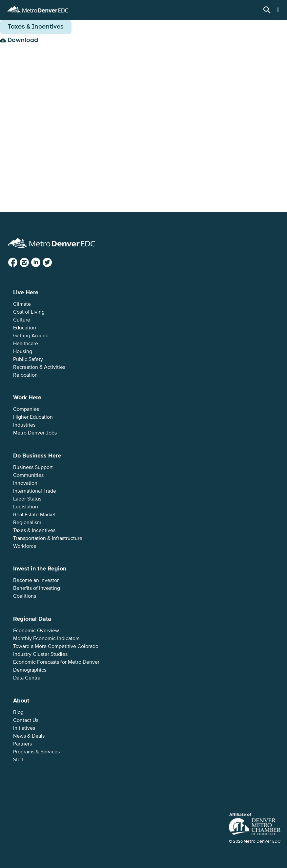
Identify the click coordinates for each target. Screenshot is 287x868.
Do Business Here (37, 456)
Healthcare (26, 344)
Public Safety (28, 359)
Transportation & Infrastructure (48, 538)
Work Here (27, 397)
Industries (24, 425)
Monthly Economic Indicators (46, 638)
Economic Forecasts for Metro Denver (56, 662)
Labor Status (27, 499)
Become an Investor (36, 580)
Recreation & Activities (39, 367)
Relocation (25, 375)
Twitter (52, 263)
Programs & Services (36, 752)
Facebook (18, 263)
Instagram (30, 263)
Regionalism (27, 523)
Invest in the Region (40, 568)
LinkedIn (41, 263)
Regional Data (32, 619)
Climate (22, 304)
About (21, 701)
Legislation (26, 507)
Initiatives (24, 728)
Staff (18, 760)
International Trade (35, 491)
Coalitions (25, 596)
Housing (23, 351)
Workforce (25, 546)
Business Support (33, 467)
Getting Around (31, 336)
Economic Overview (36, 631)
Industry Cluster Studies (40, 654)
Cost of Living (29, 312)
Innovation (25, 483)
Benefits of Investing (37, 588)
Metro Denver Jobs (35, 433)
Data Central (27, 678)
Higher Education (33, 417)
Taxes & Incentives (34, 530)
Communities (28, 475)
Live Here (26, 292)
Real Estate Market (34, 515)
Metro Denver (38, 8)
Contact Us (26, 720)
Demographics (30, 670)
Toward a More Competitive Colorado (56, 646)
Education (25, 328)
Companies (26, 409)
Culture (22, 320)
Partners (22, 744)
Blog (18, 712)
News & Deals (29, 736)
